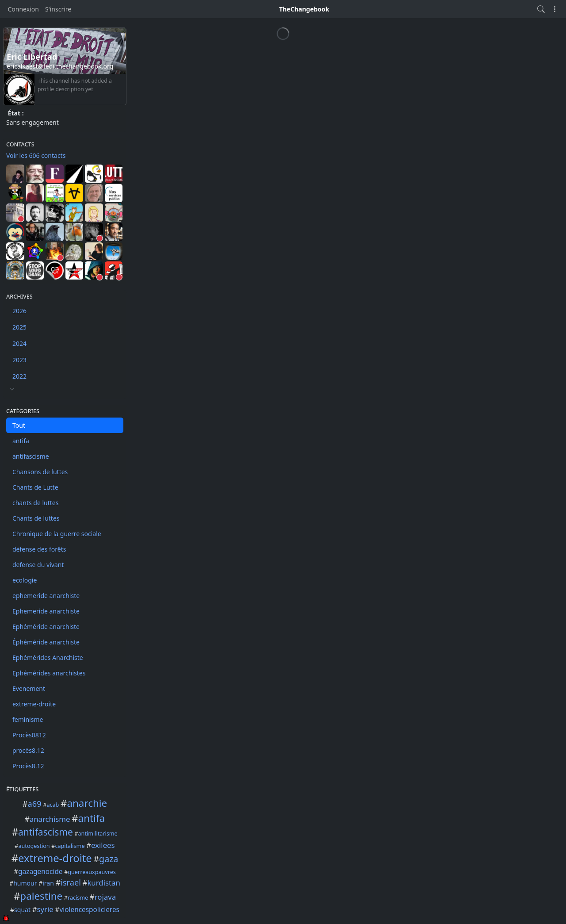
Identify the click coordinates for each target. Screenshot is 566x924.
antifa (21, 441)
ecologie (25, 580)
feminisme (28, 719)
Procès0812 (29, 735)
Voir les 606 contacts (36, 155)
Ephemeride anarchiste (46, 611)
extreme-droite (34, 704)
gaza (109, 859)
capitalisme (70, 846)
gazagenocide (40, 872)
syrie (45, 909)
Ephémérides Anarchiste (48, 658)
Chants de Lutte (35, 487)
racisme (78, 898)
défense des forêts (39, 549)
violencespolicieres (89, 910)
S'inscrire (58, 9)
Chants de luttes (36, 518)
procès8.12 (28, 750)
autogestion (34, 846)
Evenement (29, 688)
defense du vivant (38, 565)
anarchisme (50, 819)
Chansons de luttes (40, 472)
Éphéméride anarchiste (46, 642)
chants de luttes (35, 503)
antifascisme (31, 456)
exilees (103, 845)
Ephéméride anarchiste (46, 627)
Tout (19, 425)
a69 (35, 804)
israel (71, 882)
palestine (41, 896)
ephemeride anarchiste (46, 596)
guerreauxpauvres (92, 872)
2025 (19, 327)
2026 (19, 311)
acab (53, 805)
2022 (19, 376)
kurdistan (103, 883)
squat (22, 910)
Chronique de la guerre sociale (57, 534)
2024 (19, 343)
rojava (105, 897)
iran (48, 883)
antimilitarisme (98, 834)
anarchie (87, 803)
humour (25, 883)
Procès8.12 (28, 766)
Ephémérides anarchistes (49, 673)
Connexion (23, 9)
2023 (19, 360)
